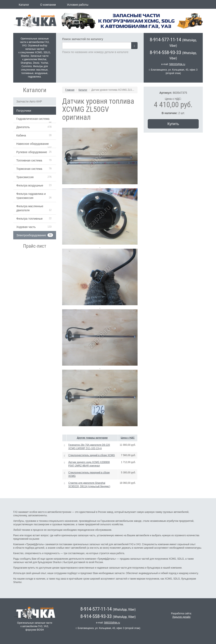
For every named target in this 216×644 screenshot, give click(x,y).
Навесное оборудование (33, 144)
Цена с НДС (128, 438)
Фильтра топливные (29, 219)
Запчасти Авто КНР (29, 101)
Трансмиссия (25, 177)
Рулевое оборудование (32, 152)
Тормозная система (29, 169)
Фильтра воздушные (30, 185)
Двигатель (23, 127)
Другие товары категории (92, 438)
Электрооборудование (31, 235)
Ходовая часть (26, 227)
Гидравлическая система (33, 119)
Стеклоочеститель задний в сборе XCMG (91, 455)
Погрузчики (24, 111)
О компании (48, 5)
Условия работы (78, 5)
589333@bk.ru (177, 64)
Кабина (21, 135)
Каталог (24, 5)
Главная (70, 90)
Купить (173, 124)
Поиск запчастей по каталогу (83, 39)
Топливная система (29, 160)
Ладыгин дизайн (181, 617)
